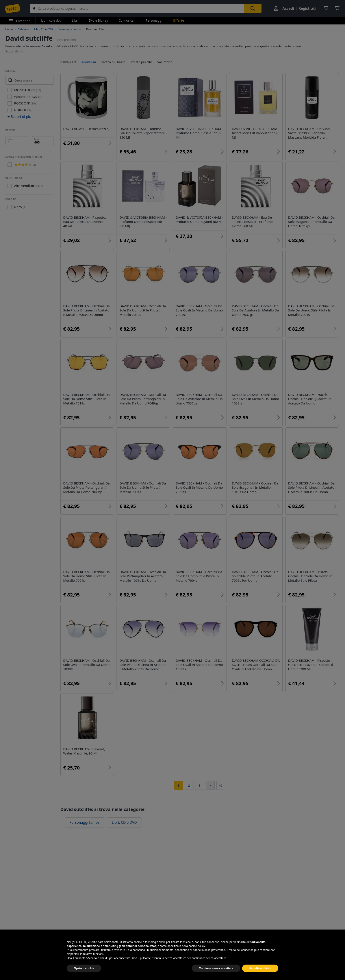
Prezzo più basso (113, 62)
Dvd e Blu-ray (98, 20)
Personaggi (154, 20)
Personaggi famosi (70, 29)
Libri (75, 20)
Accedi (288, 8)
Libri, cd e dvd (51, 20)
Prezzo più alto (142, 62)
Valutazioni (165, 62)
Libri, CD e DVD (44, 29)
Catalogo (23, 29)
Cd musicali (127, 20)
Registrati (307, 8)
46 (221, 785)
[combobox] (137, 8)
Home (9, 29)
